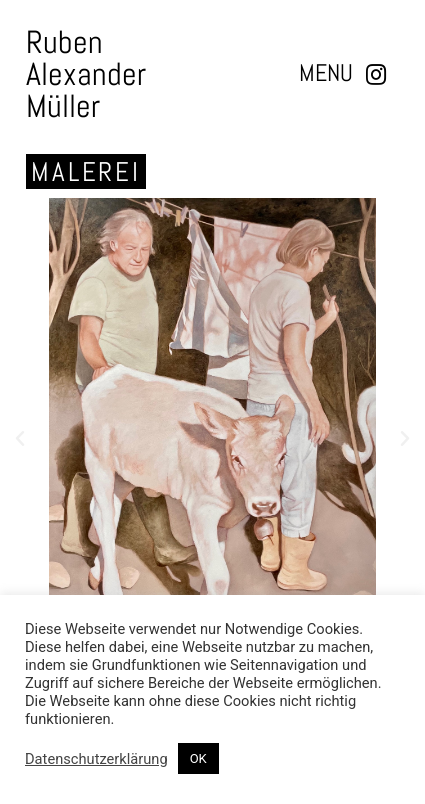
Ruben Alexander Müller (86, 74)
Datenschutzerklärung (96, 759)
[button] (326, 73)
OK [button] (198, 758)
